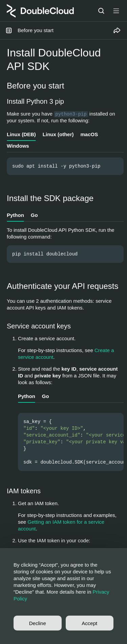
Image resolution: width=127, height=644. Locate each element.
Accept (89, 623)
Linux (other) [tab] (58, 134)
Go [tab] (34, 215)
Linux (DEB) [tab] (21, 134)
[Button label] (116, 11)
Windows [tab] (18, 146)
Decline (38, 623)
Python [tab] (15, 215)
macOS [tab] (89, 134)
